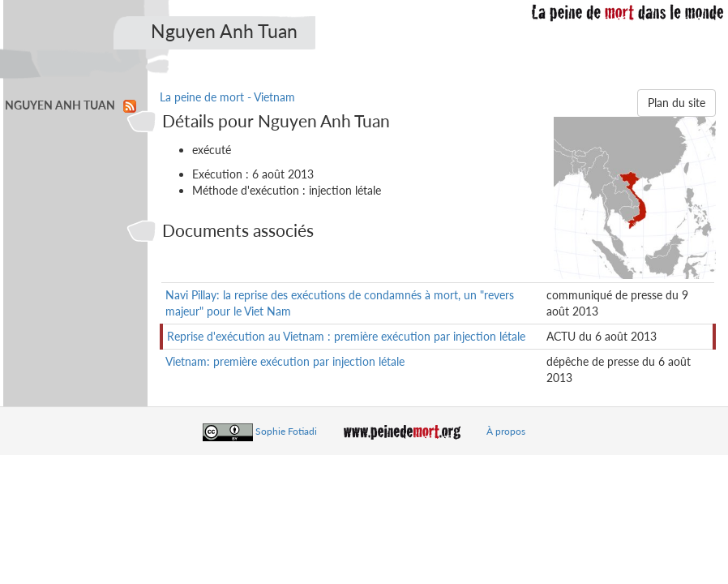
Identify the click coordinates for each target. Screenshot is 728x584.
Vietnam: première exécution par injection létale (285, 361)
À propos (506, 431)
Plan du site (677, 103)
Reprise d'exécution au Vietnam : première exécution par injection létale (346, 336)
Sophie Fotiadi (286, 431)
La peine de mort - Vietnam (227, 97)
